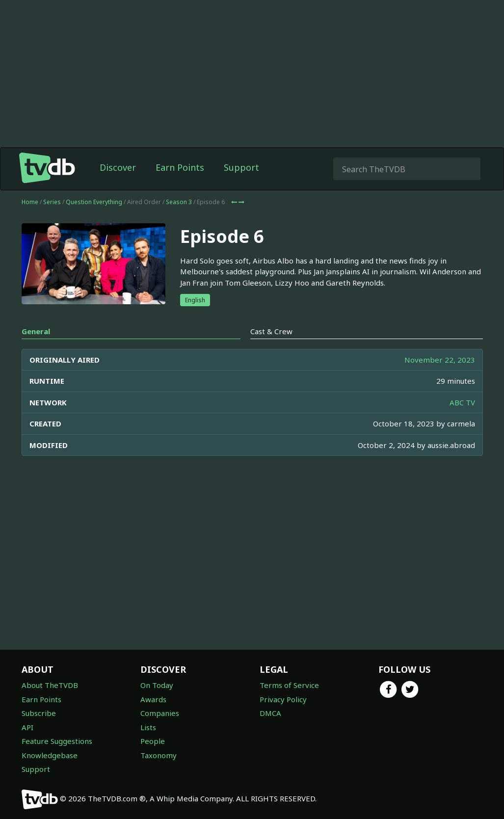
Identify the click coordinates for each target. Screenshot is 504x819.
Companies (160, 713)
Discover (118, 167)
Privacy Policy (283, 699)
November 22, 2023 (440, 360)
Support (241, 167)
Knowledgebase (50, 755)
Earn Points (180, 167)
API (27, 727)
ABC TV (462, 402)
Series (52, 202)
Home (30, 202)
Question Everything (94, 202)
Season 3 (179, 202)
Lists (148, 727)
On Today (157, 685)
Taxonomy (159, 755)
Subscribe (39, 713)
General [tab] (36, 331)
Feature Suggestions (57, 741)
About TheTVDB (50, 685)
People (153, 741)
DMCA (270, 713)
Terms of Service (289, 685)
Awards (153, 699)
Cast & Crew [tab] (271, 331)
